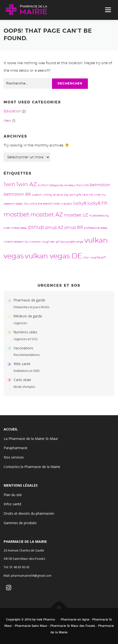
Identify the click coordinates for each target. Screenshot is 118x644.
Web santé (22, 364)
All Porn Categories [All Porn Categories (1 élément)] (50, 185)
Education (12, 111)
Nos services (14, 457)
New (7, 121)
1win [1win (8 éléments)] (9, 185)
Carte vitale (22, 380)
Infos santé (13, 504)
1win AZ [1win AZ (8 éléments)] (26, 185)
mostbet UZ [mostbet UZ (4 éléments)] (76, 215)
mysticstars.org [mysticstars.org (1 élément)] (99, 216)
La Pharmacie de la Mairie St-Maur (31, 439)
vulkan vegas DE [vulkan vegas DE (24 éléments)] (53, 256)
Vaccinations (23, 348)
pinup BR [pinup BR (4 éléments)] (74, 227)
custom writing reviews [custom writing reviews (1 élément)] (47, 195)
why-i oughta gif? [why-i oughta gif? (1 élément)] (95, 257)
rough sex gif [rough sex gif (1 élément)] (51, 242)
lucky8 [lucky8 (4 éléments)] (80, 203)
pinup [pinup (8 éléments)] (36, 227)
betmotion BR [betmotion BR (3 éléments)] (17, 194)
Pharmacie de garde (29, 300)
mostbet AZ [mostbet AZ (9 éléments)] (47, 215)
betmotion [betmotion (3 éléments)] (100, 185)
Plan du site (13, 495)
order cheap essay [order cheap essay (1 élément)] (15, 228)
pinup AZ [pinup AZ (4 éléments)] (54, 227)
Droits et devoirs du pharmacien (29, 513)
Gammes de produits (20, 523)
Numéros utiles (25, 332)
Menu (108, 10)
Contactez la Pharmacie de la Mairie (32, 467)
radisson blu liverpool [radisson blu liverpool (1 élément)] (27, 242)
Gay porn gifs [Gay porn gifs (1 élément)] (72, 195)
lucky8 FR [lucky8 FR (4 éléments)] (97, 203)
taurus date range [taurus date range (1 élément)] (72, 242)
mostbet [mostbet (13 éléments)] (17, 215)
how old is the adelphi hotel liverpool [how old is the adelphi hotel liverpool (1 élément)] (48, 204)
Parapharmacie (16, 448)
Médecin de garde (28, 316)
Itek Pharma (46, 620)
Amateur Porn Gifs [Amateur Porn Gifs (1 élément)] (76, 185)
